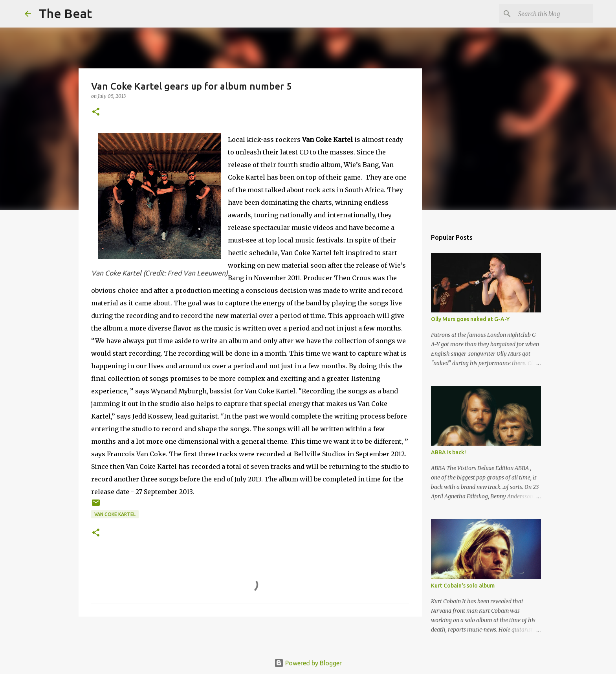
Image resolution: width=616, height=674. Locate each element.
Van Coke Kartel (115, 514)
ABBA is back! (448, 452)
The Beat (65, 13)
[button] (96, 112)
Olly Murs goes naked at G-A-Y (470, 319)
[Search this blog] (552, 14)
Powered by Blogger (308, 663)
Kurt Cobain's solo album (463, 586)
